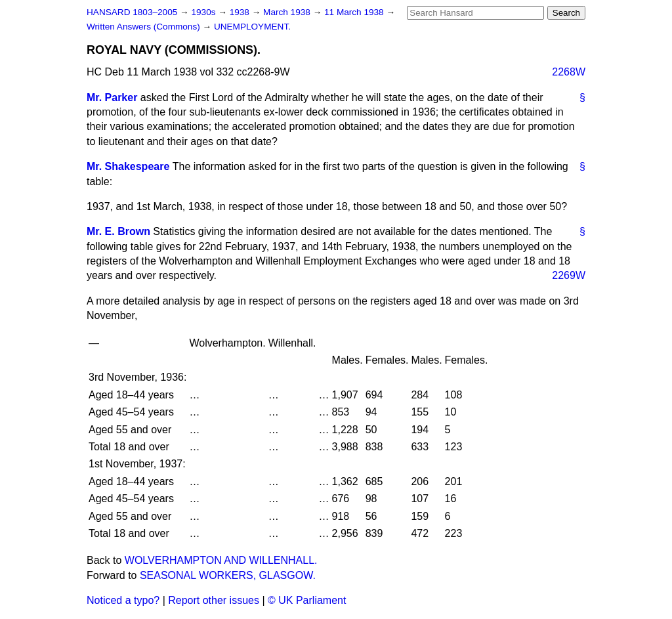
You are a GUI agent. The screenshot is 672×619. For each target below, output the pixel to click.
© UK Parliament (307, 600)
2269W (569, 275)
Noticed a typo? (123, 600)
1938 (241, 12)
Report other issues (214, 600)
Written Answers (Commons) (145, 27)
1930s (204, 12)
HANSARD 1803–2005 (132, 12)
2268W (569, 72)
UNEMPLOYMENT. (252, 27)
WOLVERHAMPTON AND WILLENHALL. (221, 560)
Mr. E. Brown (118, 231)
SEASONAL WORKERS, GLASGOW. (228, 575)
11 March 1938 (355, 12)
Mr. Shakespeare (128, 166)
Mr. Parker (112, 97)
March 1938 (288, 12)
